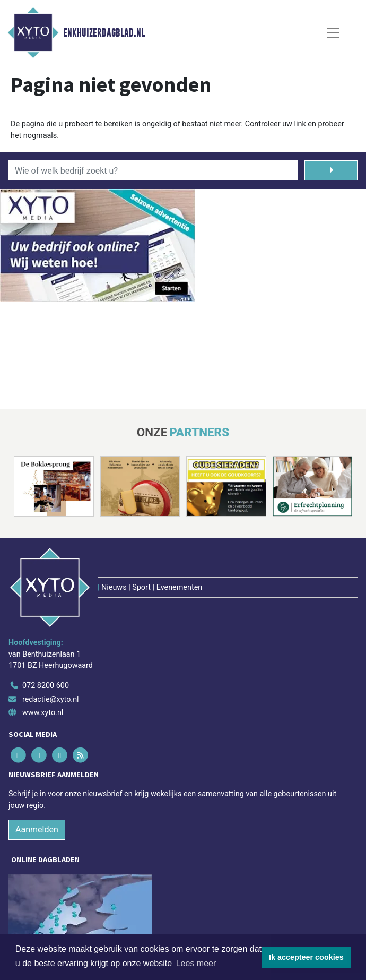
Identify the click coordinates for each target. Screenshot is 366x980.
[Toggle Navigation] (333, 33)
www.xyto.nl (43, 713)
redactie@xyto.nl (51, 699)
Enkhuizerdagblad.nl (104, 33)
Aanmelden (37, 829)
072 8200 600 (46, 686)
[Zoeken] (331, 170)
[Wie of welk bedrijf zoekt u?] (153, 170)
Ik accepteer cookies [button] (306, 957)
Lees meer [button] (196, 963)
